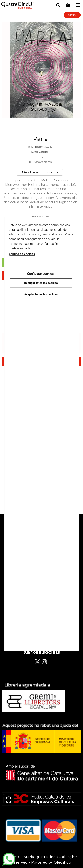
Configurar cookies (40, 274)
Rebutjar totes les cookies (41, 283)
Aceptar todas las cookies (41, 294)
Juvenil (39, 157)
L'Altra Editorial (40, 152)
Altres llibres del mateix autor (40, 172)
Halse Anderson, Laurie (39, 147)
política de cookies (22, 254)
